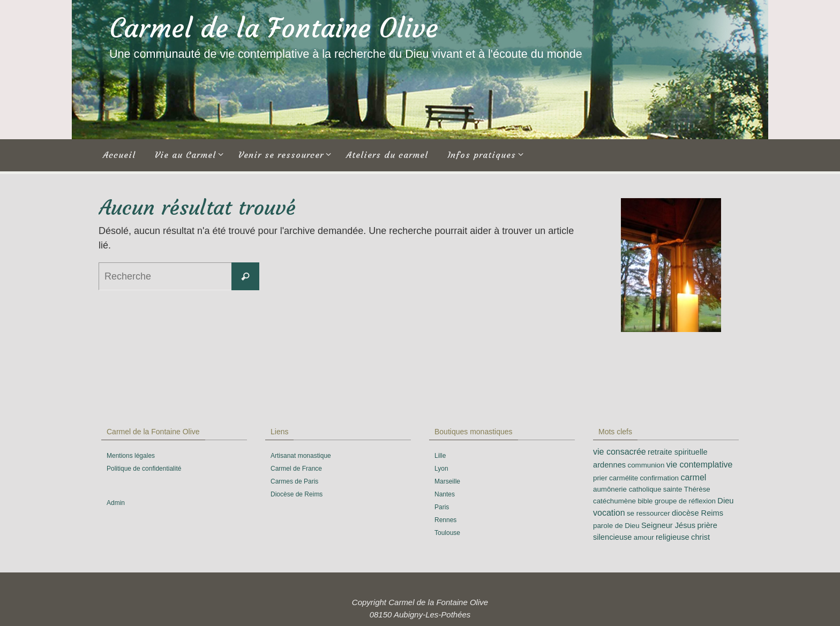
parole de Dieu (616, 526)
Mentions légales (131, 456)
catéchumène (614, 501)
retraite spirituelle (678, 452)
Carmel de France (296, 469)
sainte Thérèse (687, 489)
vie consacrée (620, 452)
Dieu (725, 501)
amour (644, 537)
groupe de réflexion (685, 501)
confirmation (659, 478)
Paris (442, 507)
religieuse (673, 537)
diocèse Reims (697, 513)
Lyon (441, 469)
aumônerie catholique (627, 489)
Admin (116, 503)
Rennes (445, 520)
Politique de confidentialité (144, 469)
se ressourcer (648, 513)
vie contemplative (700, 465)
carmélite (624, 478)
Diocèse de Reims (297, 494)
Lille (440, 456)
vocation (609, 513)
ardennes (609, 465)
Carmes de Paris (294, 481)
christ (700, 537)
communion (646, 465)
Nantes (445, 494)
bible (645, 501)
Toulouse (447, 533)
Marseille (447, 481)
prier (600, 478)
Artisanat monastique (301, 456)
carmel (693, 477)
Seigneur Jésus (668, 525)
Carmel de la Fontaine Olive (274, 28)
